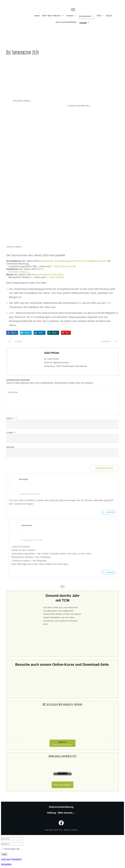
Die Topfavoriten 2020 (22, 52)
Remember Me (12, 849)
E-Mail (11, 433)
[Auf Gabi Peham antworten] (109, 572)
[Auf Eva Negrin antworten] (109, 512)
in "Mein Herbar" (55, 277)
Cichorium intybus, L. (19, 272)
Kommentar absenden (104, 468)
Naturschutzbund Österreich (47, 275)
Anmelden (6, 864)
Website (10, 447)
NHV (40, 269)
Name (12, 418)
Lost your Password (11, 859)
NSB (11, 313)
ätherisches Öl (67, 266)
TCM (56, 266)
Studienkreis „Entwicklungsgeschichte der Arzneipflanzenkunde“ (74, 261)
